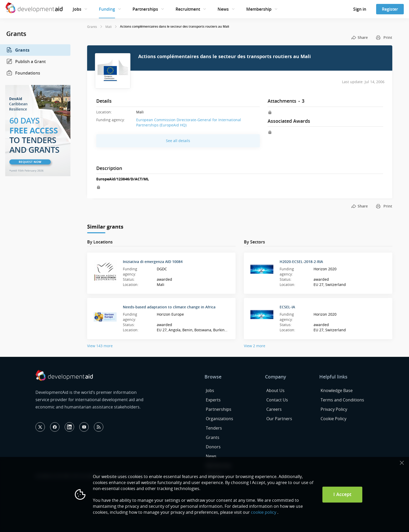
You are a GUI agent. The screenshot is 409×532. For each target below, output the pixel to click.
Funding (107, 9)
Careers (274, 409)
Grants (18, 50)
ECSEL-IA (287, 307)
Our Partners (279, 419)
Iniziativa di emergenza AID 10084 (153, 262)
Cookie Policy (333, 419)
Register (390, 9)
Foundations (23, 73)
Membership (259, 9)
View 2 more (255, 346)
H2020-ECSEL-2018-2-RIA (301, 262)
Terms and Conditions (342, 400)
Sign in (360, 9)
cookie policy (264, 512)
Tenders (214, 428)
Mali (109, 27)
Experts (213, 400)
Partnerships (145, 9)
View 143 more (100, 346)
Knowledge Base (337, 390)
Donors (213, 447)
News (223, 9)
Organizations (219, 419)
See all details (178, 141)
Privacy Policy (334, 409)
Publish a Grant (26, 62)
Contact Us (277, 400)
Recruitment (188, 9)
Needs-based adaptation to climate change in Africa (169, 307)
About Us (275, 390)
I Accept (342, 494)
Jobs (77, 9)
